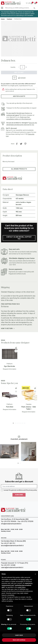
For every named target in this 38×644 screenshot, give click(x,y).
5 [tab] (21, 423)
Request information (10, 369)
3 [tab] (17, 423)
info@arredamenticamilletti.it (11, 524)
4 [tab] (19, 423)
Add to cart (19, 72)
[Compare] (22, 78)
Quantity (13, 67)
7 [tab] (25, 423)
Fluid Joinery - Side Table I (29, 408)
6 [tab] (23, 423)
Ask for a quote (19, 96)
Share (17, 144)
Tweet (21, 144)
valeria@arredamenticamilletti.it (12, 567)
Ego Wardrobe (10, 366)
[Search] (19, 8)
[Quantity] (22, 67)
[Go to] (10, 354)
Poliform (10, 364)
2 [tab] (15, 423)
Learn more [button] (19, 635)
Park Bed (10, 407)
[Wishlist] (16, 351)
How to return (8, 328)
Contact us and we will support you (19, 238)
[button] (35, 574)
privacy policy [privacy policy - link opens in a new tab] (25, 579)
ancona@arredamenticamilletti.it (12, 546)
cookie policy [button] (21, 587)
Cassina (29, 404)
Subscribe (19, 495)
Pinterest (25, 144)
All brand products (19, 169)
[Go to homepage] (11, 3)
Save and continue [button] (19, 640)
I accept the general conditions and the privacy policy (20, 490)
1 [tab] (13, 423)
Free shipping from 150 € (10, 304)
